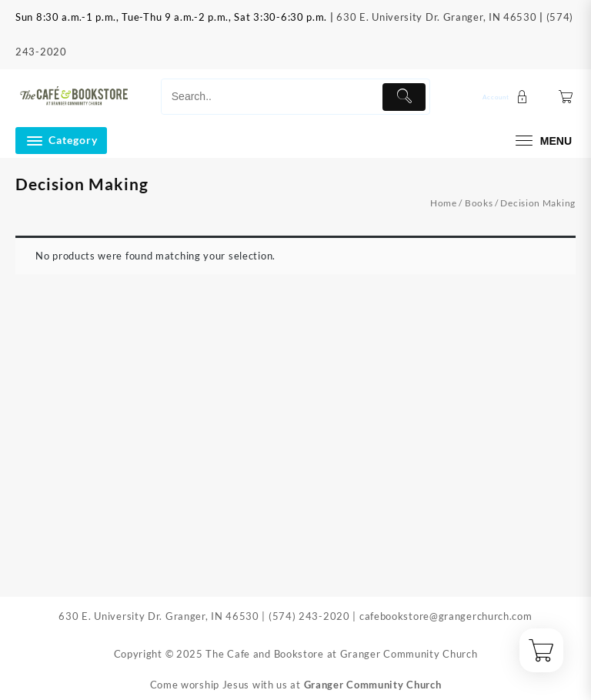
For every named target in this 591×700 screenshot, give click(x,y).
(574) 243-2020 (309, 616)
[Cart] (566, 97)
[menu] (542, 141)
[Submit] (404, 97)
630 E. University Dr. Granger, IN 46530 (436, 17)
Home (444, 203)
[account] (507, 97)
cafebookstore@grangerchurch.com (446, 616)
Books (479, 203)
